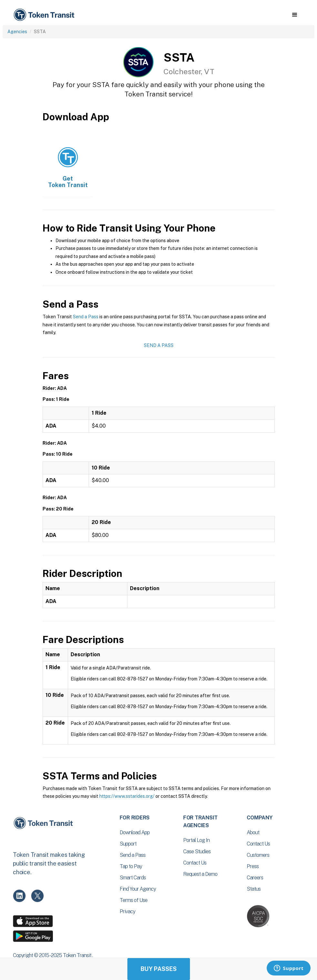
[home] (45, 15)
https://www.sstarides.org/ (127, 796)
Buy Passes (159, 969)
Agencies (17, 32)
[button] (295, 15)
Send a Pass (86, 317)
